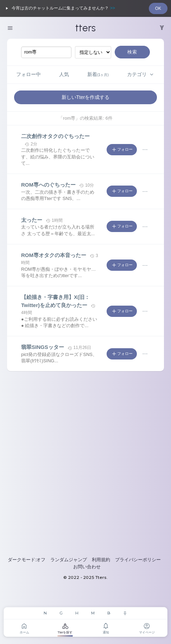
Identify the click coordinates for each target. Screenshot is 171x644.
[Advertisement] (85, 464)
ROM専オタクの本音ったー (54, 255)
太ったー (32, 220)
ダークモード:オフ (27, 560)
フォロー (122, 150)
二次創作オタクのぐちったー (55, 136)
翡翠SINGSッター (43, 347)
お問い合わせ (87, 567)
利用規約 (101, 560)
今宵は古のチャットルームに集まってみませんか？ (59, 8)
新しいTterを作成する (86, 97)
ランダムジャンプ (69, 560)
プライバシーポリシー (138, 560)
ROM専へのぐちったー (48, 185)
